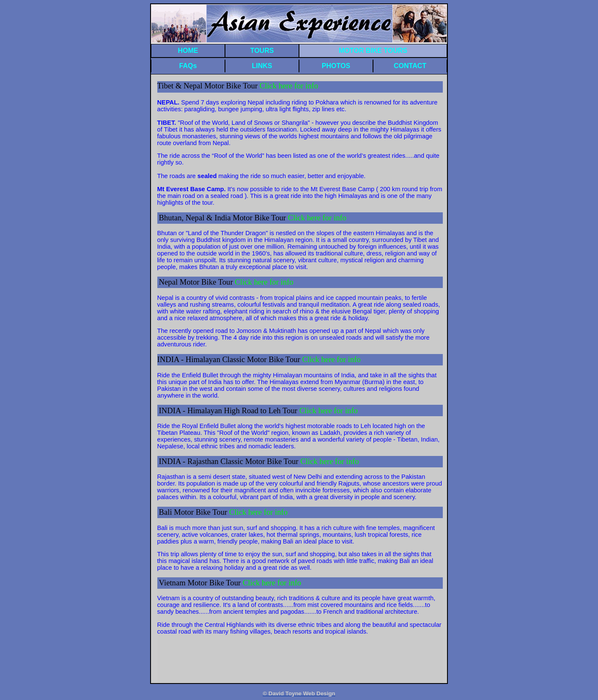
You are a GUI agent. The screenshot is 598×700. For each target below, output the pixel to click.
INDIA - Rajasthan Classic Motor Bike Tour (230, 461)
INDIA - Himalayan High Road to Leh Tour (258, 410)
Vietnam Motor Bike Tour (201, 583)
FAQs (188, 66)
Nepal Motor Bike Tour (197, 282)
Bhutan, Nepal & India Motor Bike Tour (224, 218)
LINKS (262, 66)
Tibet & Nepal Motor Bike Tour (238, 86)
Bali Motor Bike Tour (194, 512)
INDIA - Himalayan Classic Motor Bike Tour (230, 359)
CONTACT (410, 66)
